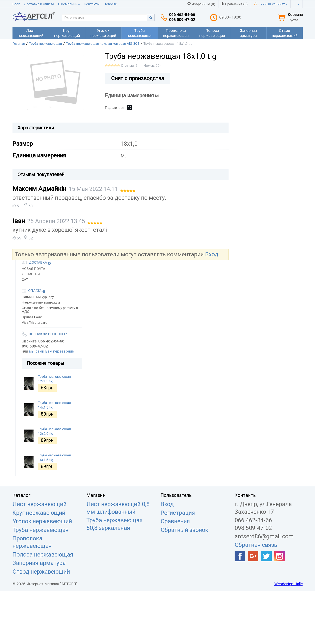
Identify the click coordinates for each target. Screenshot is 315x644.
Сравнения (175, 521)
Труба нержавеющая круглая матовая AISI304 (103, 44)
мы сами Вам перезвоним (52, 351)
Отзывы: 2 (129, 66)
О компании (69, 4)
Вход (212, 254)
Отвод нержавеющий (41, 572)
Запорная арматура (39, 563)
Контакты (92, 4)
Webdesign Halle (288, 584)
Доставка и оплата (39, 4)
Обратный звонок (184, 530)
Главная (19, 44)
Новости (110, 4)
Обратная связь (256, 545)
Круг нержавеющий (39, 513)
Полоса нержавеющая (43, 555)
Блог (16, 4)
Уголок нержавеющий (42, 521)
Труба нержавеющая (45, 44)
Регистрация (178, 513)
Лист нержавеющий (40, 504)
